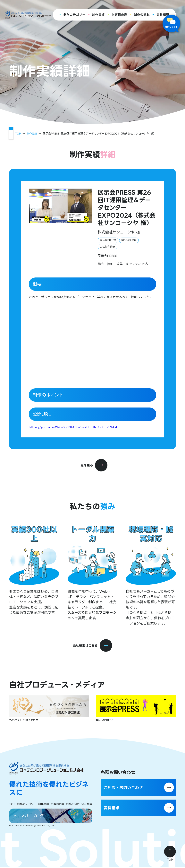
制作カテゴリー (74, 15)
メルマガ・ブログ (30, 816)
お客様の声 (119, 15)
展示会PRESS (108, 240)
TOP (18, 133)
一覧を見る (92, 465)
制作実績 (98, 15)
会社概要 (163, 15)
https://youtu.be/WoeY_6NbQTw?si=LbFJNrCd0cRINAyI (73, 427)
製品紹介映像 (129, 240)
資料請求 (113, 808)
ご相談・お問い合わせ (126, 788)
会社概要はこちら (92, 645)
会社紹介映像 (107, 246)
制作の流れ (142, 15)
